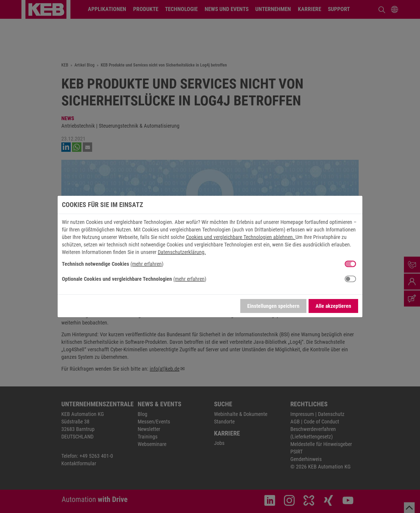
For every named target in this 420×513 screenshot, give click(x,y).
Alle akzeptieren (333, 306)
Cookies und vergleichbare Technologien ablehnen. (241, 237)
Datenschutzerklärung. (182, 252)
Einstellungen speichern (273, 306)
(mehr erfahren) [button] (147, 264)
